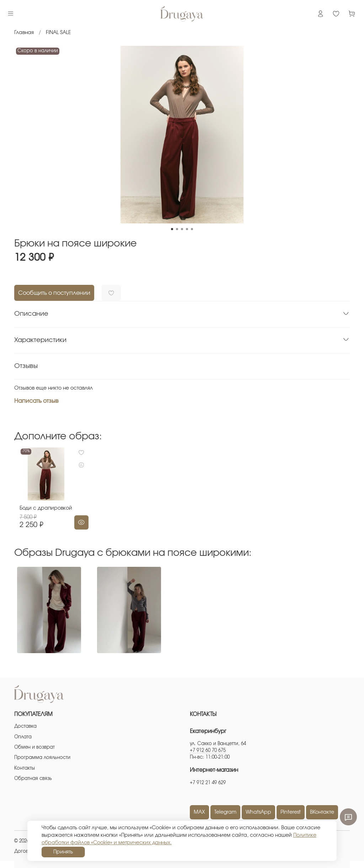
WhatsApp (258, 813)
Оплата (23, 737)
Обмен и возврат (34, 747)
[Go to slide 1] (172, 229)
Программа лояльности (42, 758)
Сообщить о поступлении (54, 293)
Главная (24, 33)
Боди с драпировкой (41, 515)
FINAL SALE (58, 33)
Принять (63, 852)
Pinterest (291, 813)
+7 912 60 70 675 (208, 751)
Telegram (225, 813)
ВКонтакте (322, 813)
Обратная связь (33, 779)
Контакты (25, 768)
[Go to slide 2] (177, 229)
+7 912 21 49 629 (208, 783)
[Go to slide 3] (182, 229)
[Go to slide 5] (192, 229)
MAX (199, 813)
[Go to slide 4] (187, 229)
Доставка (25, 726)
